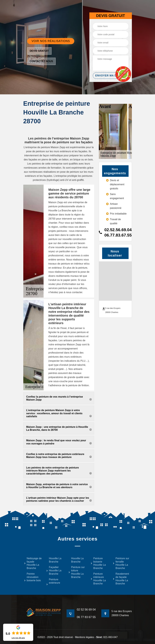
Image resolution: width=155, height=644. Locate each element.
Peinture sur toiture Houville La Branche (77, 572)
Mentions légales (85, 637)
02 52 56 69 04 (86, 610)
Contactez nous (41, 61)
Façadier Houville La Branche (54, 570)
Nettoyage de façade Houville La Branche (33, 563)
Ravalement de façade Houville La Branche (121, 579)
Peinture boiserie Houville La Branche (98, 563)
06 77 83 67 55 (86, 617)
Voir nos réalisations (51, 41)
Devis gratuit (39, 51)
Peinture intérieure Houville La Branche (98, 579)
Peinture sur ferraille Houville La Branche (121, 563)
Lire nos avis (18, 638)
